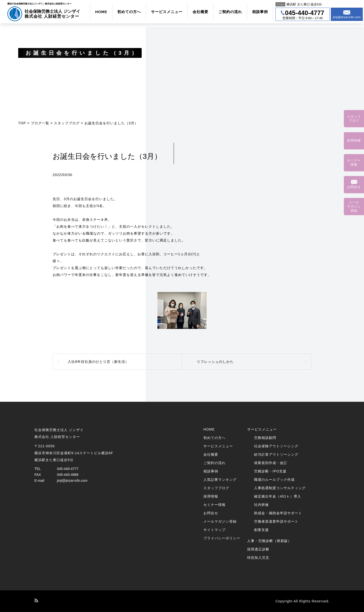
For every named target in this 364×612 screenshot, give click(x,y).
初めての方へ (129, 12)
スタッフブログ (67, 123)
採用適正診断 (258, 549)
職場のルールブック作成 (274, 480)
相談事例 (260, 12)
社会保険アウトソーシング (276, 446)
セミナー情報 (214, 505)
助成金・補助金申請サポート (278, 513)
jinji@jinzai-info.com (72, 481)
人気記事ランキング (220, 480)
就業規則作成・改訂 (271, 463)
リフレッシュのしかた (215, 362)
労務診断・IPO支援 (270, 471)
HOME (101, 12)
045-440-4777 (68, 469)
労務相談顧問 (265, 438)
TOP (22, 123)
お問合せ (211, 513)
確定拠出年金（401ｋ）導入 (278, 496)
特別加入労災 (258, 558)
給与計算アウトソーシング (276, 454)
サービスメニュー (167, 12)
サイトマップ (214, 530)
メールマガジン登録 (220, 521)
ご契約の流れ (230, 12)
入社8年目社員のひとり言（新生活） (98, 362)
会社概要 (200, 12)
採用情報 (211, 496)
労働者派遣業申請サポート (276, 521)
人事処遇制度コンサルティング (280, 488)
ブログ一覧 (40, 123)
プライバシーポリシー (222, 538)
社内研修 (261, 505)
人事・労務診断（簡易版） (269, 541)
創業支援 (261, 530)
